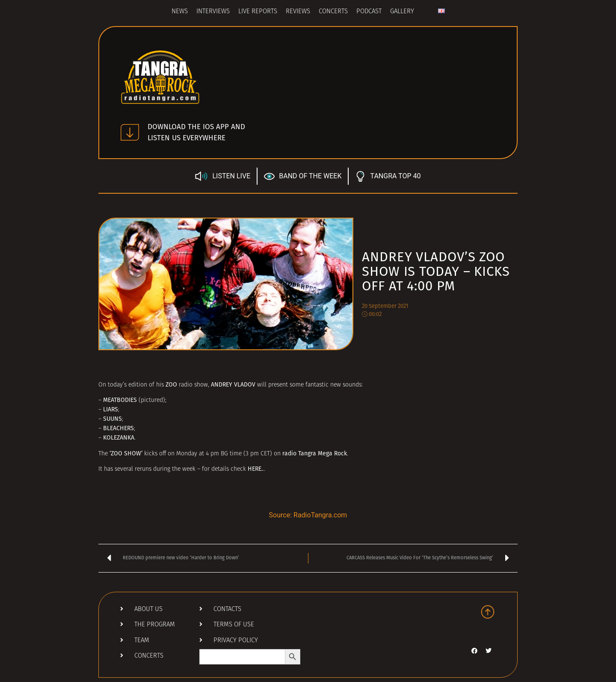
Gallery (402, 12)
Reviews (298, 12)
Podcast (369, 12)
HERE (255, 469)
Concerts (333, 12)
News (180, 12)
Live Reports (258, 12)
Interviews (213, 12)
